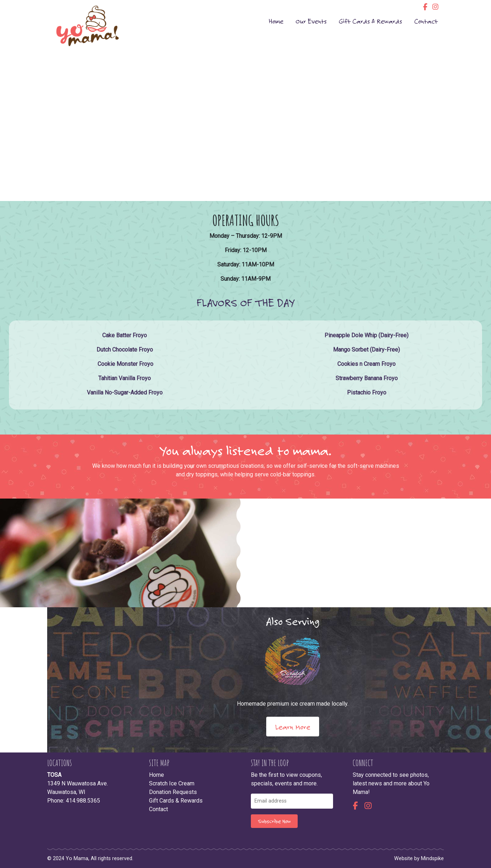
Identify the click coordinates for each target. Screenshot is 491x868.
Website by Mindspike (419, 859)
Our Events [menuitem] (311, 21)
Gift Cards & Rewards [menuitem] (370, 21)
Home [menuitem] (276, 21)
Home (157, 775)
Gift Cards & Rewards (176, 801)
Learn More (293, 727)
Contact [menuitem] (426, 21)
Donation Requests (173, 792)
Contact (158, 809)
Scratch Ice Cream (172, 783)
